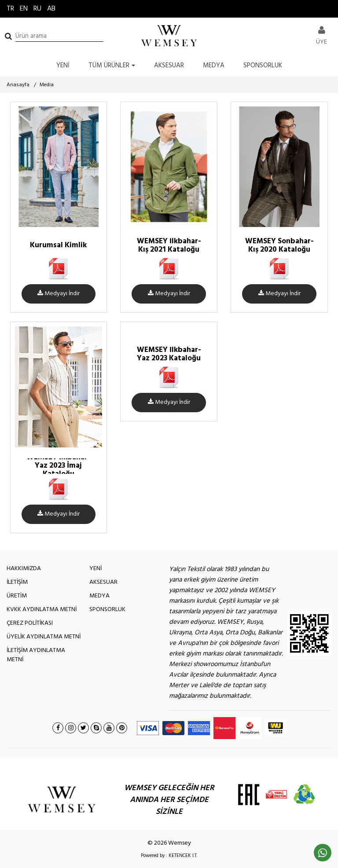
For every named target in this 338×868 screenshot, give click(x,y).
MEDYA (214, 66)
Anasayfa (18, 85)
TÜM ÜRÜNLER (112, 66)
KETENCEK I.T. (183, 856)
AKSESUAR (169, 66)
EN (24, 9)
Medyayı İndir (59, 294)
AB (51, 9)
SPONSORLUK (263, 66)
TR (10, 9)
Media (47, 85)
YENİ (63, 66)
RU (37, 9)
